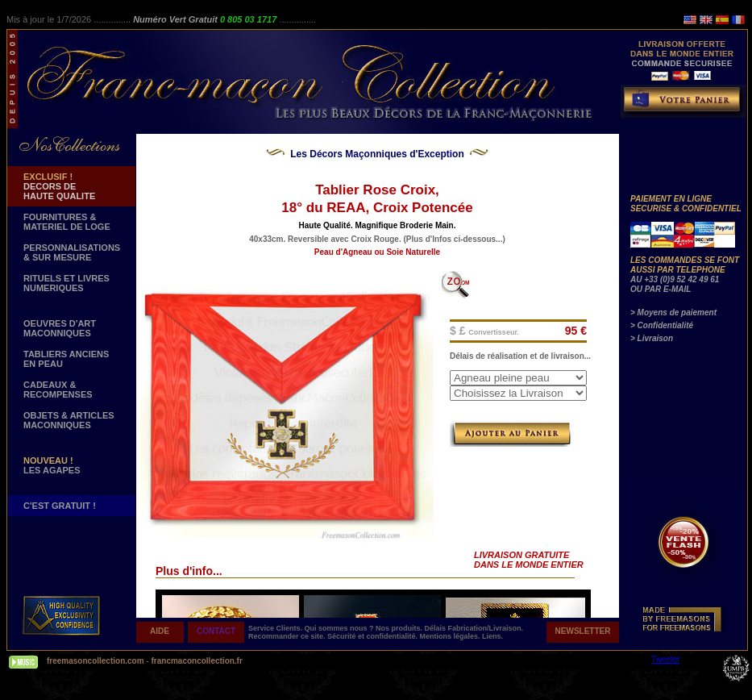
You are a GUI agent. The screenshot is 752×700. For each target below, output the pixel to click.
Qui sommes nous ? (341, 628)
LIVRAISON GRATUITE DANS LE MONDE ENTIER (529, 560)
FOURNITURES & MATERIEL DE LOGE (67, 222)
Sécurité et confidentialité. (374, 636)
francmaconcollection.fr (196, 661)
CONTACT (216, 631)
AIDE (160, 631)
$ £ (484, 331)
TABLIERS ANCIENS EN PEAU (66, 359)
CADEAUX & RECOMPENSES (58, 390)
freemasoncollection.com (96, 661)
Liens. (492, 636)
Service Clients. (276, 628)
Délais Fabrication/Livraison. (474, 628)
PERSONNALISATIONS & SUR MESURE (72, 252)
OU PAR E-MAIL (661, 289)
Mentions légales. (451, 636)
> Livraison (652, 338)
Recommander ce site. (288, 636)
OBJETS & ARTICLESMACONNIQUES (69, 420)
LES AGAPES (52, 465)
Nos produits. (400, 628)
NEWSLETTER (583, 631)
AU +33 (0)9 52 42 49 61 (675, 279)
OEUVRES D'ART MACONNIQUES (60, 328)
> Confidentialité (662, 325)
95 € (576, 331)
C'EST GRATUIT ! (60, 506)
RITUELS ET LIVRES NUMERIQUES (66, 283)
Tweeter (666, 659)
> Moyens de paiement (673, 312)
